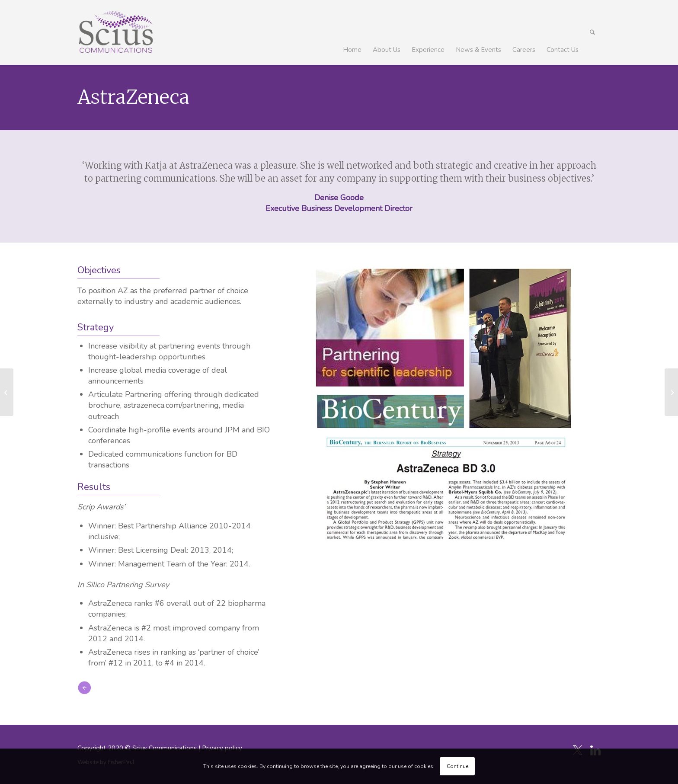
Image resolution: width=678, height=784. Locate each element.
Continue (457, 766)
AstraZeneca (133, 97)
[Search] (592, 32)
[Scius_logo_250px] (116, 32)
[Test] (671, 392)
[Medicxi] (7, 392)
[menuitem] (352, 32)
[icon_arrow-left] (84, 688)
